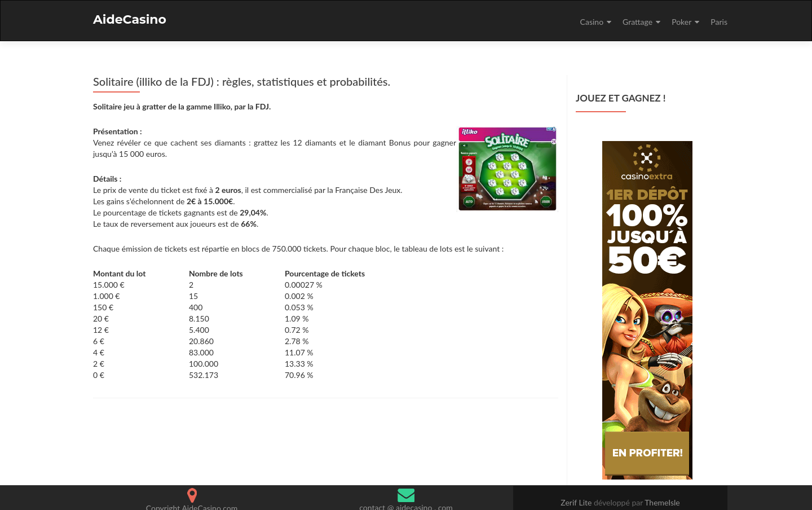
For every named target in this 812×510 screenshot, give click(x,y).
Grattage (637, 22)
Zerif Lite (577, 502)
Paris (719, 22)
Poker (681, 22)
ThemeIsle (662, 502)
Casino (592, 22)
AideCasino (130, 19)
